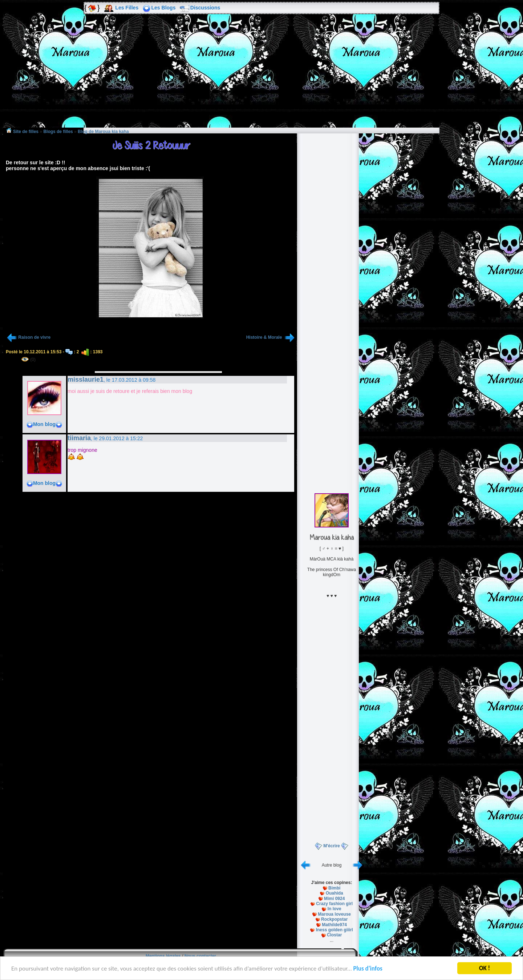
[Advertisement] (261, 76)
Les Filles (127, 8)
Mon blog (44, 424)
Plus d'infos (368, 969)
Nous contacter (200, 956)
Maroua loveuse (334, 914)
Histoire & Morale (265, 337)
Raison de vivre (34, 337)
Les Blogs (164, 8)
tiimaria (79, 438)
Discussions (205, 8)
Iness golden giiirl (335, 930)
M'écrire (332, 846)
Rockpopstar (334, 919)
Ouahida (335, 893)
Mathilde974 (334, 925)
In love (335, 909)
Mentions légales (163, 956)
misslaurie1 (86, 379)
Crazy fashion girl (334, 904)
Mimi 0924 (334, 899)
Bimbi (334, 888)
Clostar (334, 935)
